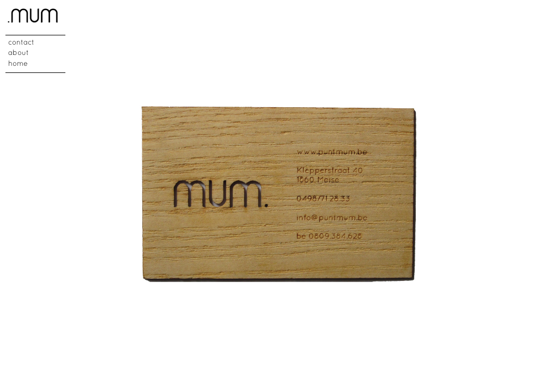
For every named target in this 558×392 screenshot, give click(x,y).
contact (21, 43)
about (19, 53)
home (18, 64)
